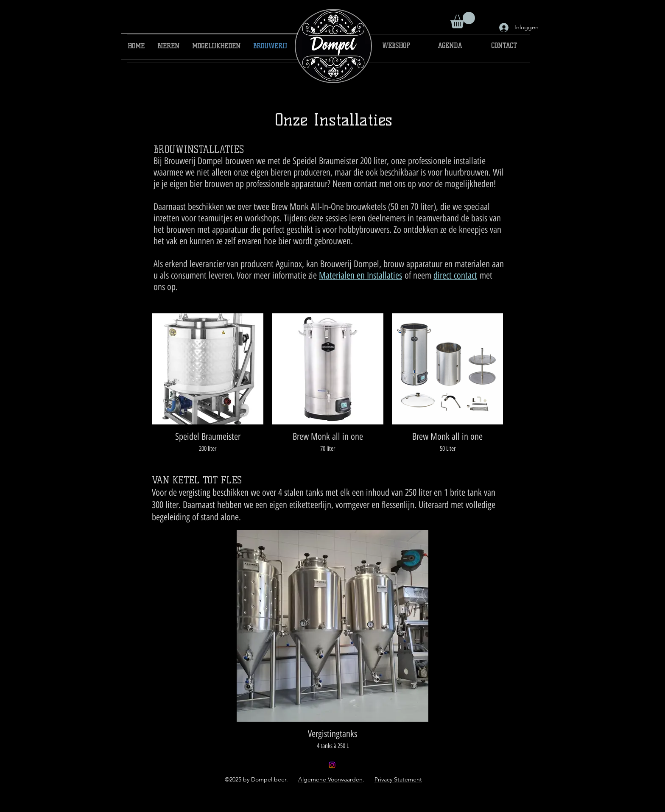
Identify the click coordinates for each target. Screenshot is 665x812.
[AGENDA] (450, 46)
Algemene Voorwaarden (330, 779)
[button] (463, 20)
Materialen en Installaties (360, 275)
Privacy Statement (398, 779)
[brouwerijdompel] (332, 765)
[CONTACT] (504, 46)
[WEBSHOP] (396, 46)
